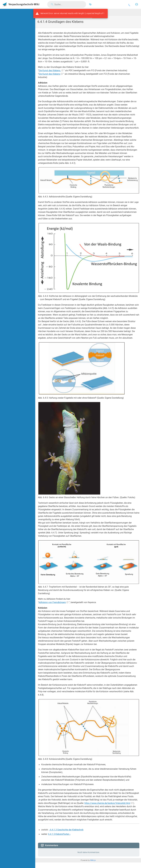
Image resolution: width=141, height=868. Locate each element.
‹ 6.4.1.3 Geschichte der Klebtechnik (66, 830)
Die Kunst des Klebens (50, 74)
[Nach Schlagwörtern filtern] (90, 4)
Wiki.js (93, 860)
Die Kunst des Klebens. (50, 70)
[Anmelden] (137, 4)
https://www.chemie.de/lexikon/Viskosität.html (107, 803)
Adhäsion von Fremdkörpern (52, 602)
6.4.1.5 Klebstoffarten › (59, 834)
